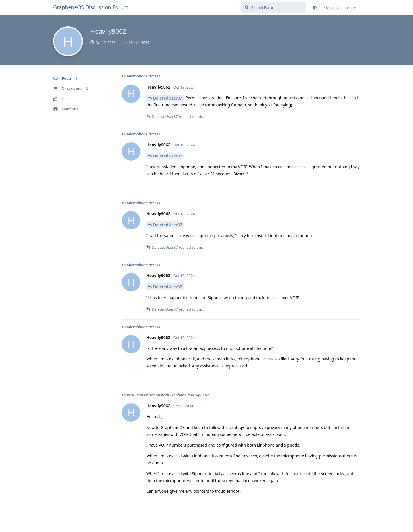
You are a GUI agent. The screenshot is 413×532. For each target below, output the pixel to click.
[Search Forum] (274, 7)
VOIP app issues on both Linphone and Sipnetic (168, 395)
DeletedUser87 (168, 98)
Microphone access (143, 76)
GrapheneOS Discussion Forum (91, 7)
